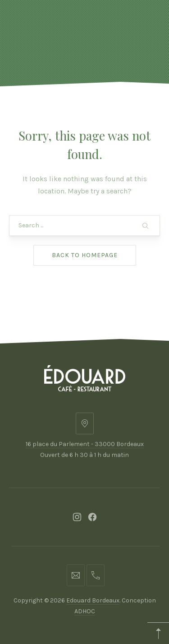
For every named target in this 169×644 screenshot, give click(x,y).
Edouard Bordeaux (93, 600)
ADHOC (85, 611)
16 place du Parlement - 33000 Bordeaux (85, 444)
